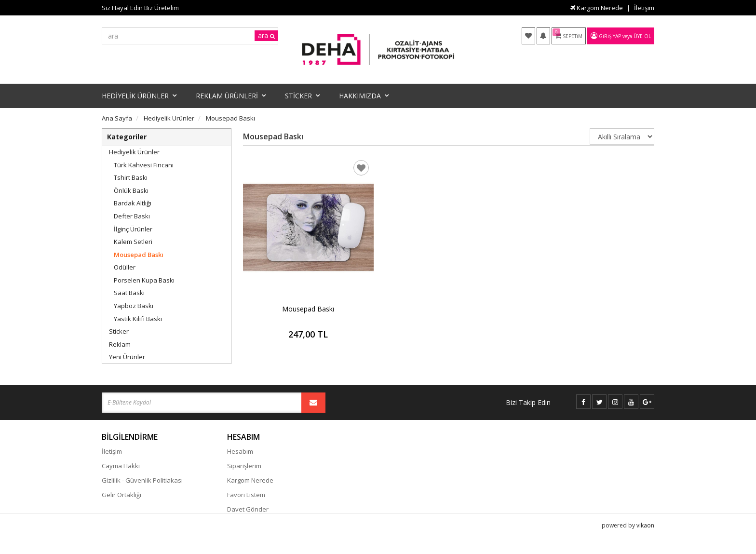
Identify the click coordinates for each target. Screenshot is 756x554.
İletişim (644, 8)
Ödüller (125, 267)
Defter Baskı (132, 216)
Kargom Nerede (597, 8)
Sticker (119, 331)
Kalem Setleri (133, 242)
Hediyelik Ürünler (134, 152)
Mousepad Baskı (139, 255)
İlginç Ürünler (133, 229)
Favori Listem (246, 495)
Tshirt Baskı (131, 177)
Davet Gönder (248, 509)
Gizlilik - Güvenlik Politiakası (142, 480)
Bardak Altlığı (133, 203)
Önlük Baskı (131, 190)
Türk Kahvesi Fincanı (144, 165)
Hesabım (240, 451)
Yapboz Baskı (134, 306)
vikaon (645, 538)
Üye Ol (642, 36)
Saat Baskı (129, 293)
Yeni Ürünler (127, 357)
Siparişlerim (244, 466)
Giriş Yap (610, 36)
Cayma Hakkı (121, 466)
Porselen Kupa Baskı (144, 280)
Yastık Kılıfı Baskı (138, 319)
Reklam (120, 344)
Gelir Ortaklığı (121, 495)
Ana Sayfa (117, 118)
